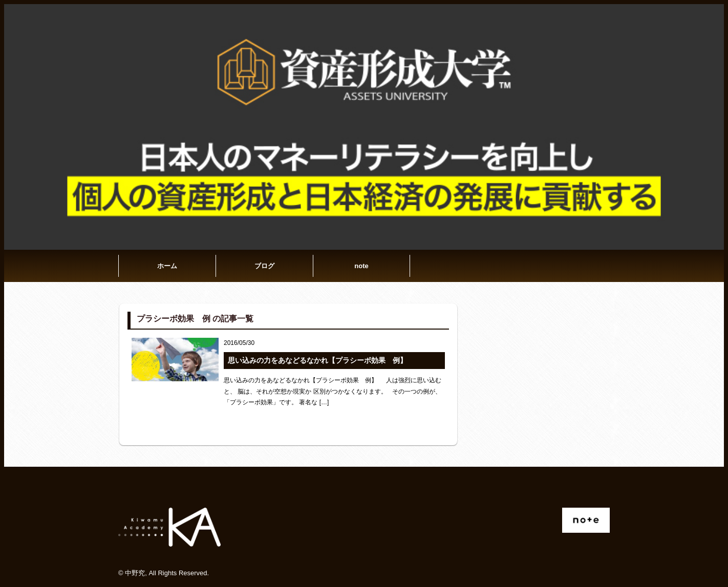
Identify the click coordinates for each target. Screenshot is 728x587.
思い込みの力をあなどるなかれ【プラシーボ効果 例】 (317, 360)
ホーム (167, 266)
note (361, 266)
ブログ (264, 266)
